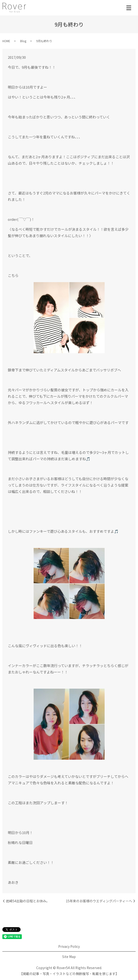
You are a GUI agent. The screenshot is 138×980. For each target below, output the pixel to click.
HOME (6, 41)
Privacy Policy (69, 946)
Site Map (69, 957)
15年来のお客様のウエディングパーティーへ (99, 901)
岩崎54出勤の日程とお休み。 (28, 901)
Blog (23, 41)
